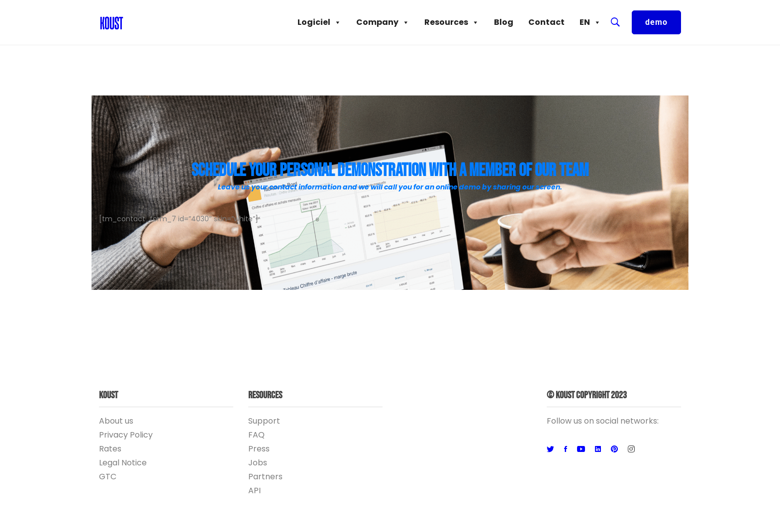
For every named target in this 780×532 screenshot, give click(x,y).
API (254, 490)
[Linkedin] (598, 449)
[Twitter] (550, 449)
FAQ (256, 435)
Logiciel (319, 22)
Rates (110, 449)
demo (656, 22)
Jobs (258, 463)
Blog (504, 22)
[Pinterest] (614, 449)
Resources (452, 22)
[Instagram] (631, 449)
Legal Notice (123, 463)
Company (383, 22)
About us (116, 421)
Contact (546, 22)
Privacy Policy (126, 435)
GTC (108, 477)
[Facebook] (566, 449)
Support (264, 421)
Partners (265, 477)
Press (259, 449)
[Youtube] (581, 449)
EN (590, 22)
